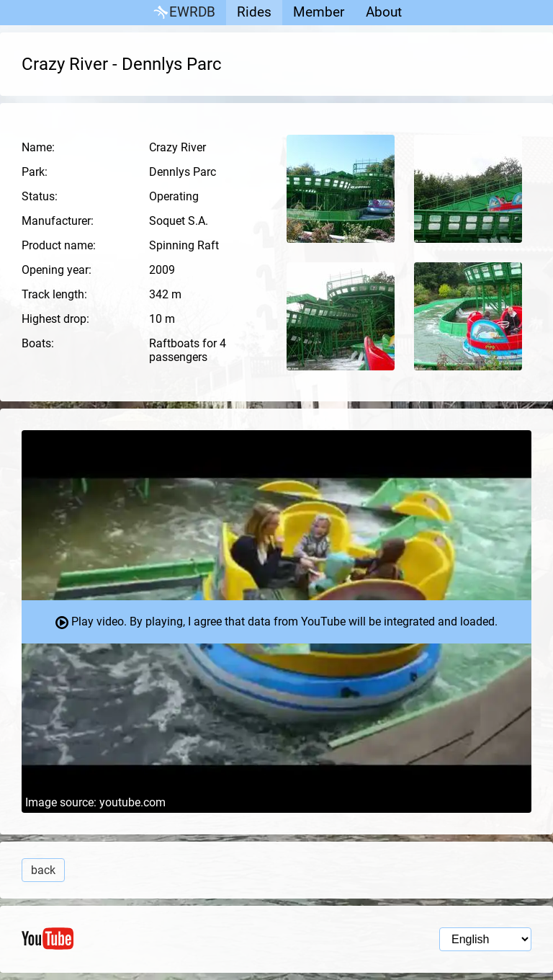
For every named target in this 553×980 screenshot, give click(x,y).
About (384, 12)
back (43, 870)
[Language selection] (485, 939)
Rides (254, 12)
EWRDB (183, 13)
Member (319, 12)
